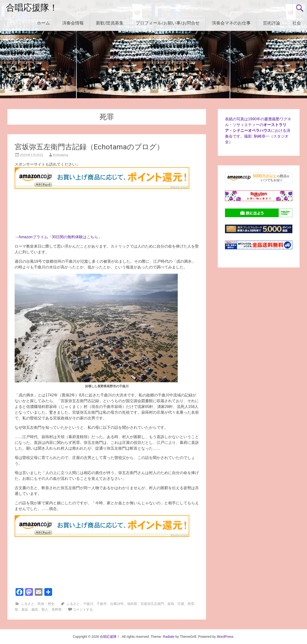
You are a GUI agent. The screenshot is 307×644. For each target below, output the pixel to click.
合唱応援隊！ (32, 8)
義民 (35, 609)
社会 (297, 23)
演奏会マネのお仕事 (231, 23)
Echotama (61, 155)
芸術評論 (272, 23)
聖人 (45, 609)
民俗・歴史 (46, 604)
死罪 (191, 604)
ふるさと (28, 604)
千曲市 (102, 604)
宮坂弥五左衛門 (152, 604)
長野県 (57, 609)
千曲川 (88, 604)
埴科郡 (132, 604)
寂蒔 (171, 604)
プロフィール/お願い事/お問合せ (168, 23)
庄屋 (181, 604)
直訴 (25, 609)
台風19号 (117, 604)
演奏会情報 (73, 23)
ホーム (43, 23)
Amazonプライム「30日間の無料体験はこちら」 (60, 237)
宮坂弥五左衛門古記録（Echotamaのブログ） (89, 147)
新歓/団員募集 (110, 23)
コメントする (83, 609)
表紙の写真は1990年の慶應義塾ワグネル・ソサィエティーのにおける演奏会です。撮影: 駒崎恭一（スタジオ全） (258, 131)
